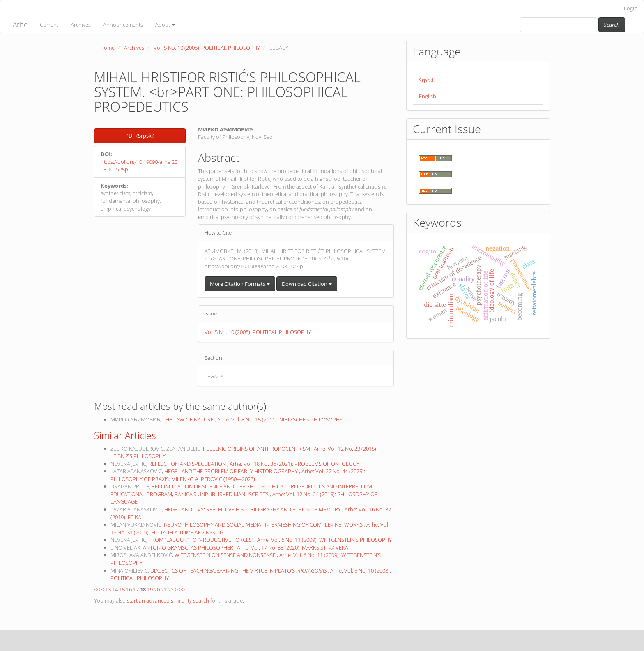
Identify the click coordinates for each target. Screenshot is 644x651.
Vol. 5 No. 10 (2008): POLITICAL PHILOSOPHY (207, 48)
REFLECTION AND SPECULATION (188, 464)
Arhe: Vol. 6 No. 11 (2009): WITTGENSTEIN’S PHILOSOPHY (324, 540)
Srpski (426, 80)
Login (631, 8)
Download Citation (307, 284)
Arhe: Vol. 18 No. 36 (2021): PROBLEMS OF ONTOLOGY (294, 464)
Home (107, 48)
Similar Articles (125, 435)
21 (164, 589)
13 (108, 589)
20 (157, 589)
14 (115, 589)
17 (136, 589)
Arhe (20, 24)
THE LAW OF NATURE (189, 419)
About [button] (165, 25)
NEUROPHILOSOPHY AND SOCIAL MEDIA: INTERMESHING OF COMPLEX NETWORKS (264, 524)
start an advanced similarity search (168, 600)
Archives (81, 25)
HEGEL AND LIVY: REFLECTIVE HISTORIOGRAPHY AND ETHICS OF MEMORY (253, 509)
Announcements (123, 25)
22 (171, 589)
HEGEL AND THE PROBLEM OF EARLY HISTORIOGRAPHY (232, 471)
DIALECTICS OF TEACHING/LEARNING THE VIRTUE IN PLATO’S (239, 570)
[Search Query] (559, 25)
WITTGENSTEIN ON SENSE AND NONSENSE (226, 555)
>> (182, 589)
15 (122, 589)
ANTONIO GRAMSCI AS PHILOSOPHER (189, 547)
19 (150, 589)
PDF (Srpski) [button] (140, 136)
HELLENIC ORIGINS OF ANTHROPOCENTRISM (257, 449)
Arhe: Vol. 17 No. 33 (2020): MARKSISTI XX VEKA (293, 547)
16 (129, 589)
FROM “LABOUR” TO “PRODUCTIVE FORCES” (202, 540)
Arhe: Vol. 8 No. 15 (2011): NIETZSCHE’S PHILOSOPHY (280, 419)
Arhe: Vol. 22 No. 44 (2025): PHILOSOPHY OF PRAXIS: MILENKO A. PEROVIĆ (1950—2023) (238, 475)
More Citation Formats (240, 284)
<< (97, 589)
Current (49, 25)
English (428, 96)
